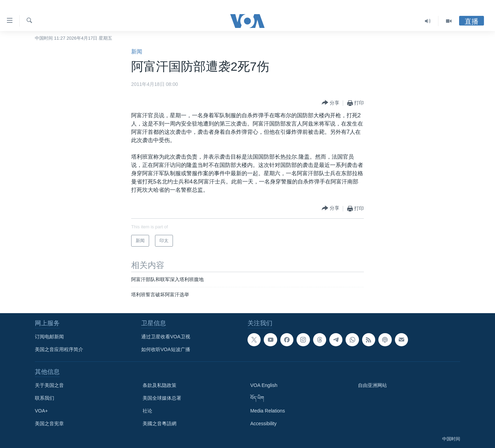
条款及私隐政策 (159, 385)
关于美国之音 (49, 385)
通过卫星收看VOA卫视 (166, 337)
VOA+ (41, 411)
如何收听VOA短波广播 (166, 349)
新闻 (137, 52)
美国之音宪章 (49, 424)
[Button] (331, 103)
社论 (147, 411)
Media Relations (268, 411)
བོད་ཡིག (257, 398)
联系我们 (45, 398)
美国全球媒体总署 (162, 398)
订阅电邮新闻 (49, 337)
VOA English (264, 385)
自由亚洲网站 (372, 385)
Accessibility (263, 424)
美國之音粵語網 (159, 424)
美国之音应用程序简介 (59, 349)
